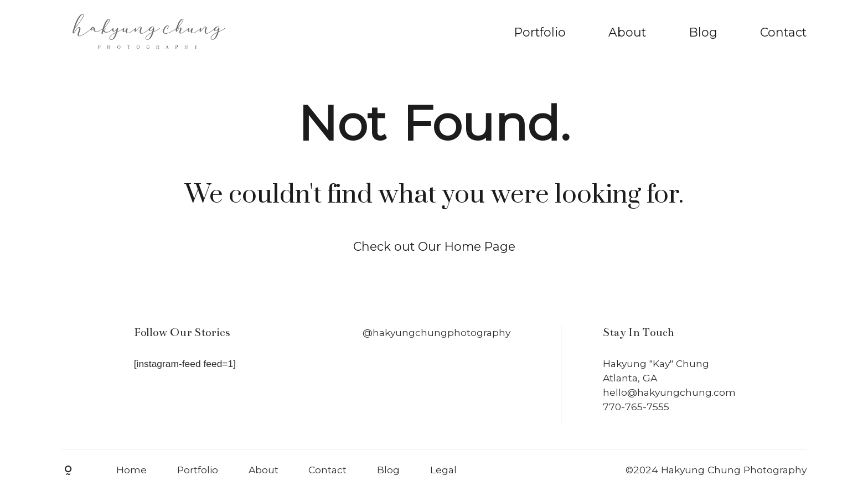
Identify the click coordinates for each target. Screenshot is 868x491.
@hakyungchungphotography (436, 332)
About (627, 32)
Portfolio (540, 32)
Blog (703, 32)
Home (131, 470)
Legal (443, 470)
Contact (783, 32)
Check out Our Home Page (434, 246)
